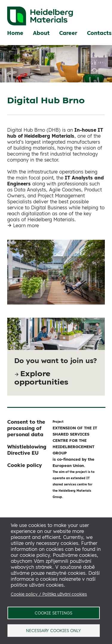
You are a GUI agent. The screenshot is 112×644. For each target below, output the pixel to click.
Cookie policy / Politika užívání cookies (49, 594)
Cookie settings (53, 613)
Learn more (26, 225)
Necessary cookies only (53, 630)
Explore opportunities (41, 378)
